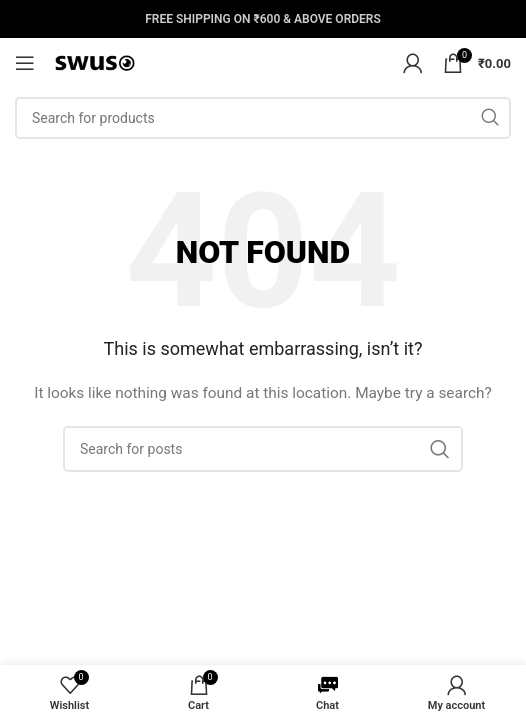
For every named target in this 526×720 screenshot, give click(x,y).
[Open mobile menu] (25, 63)
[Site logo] (95, 62)
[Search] (263, 118)
